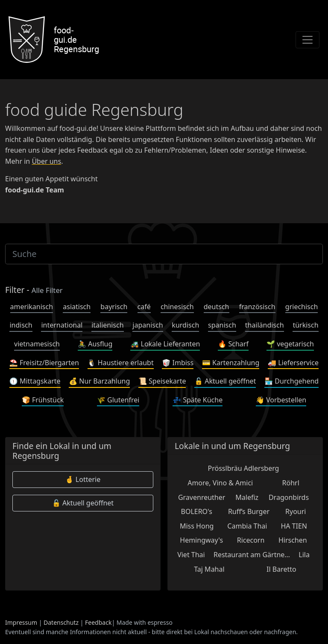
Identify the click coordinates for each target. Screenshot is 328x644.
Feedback (98, 622)
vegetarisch (290, 344)
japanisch (148, 325)
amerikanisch (32, 307)
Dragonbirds (289, 497)
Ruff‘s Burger (249, 511)
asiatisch (77, 307)
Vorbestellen (281, 400)
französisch (257, 307)
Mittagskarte (35, 381)
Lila (304, 555)
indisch (21, 325)
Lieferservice (293, 363)
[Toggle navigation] (307, 40)
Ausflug (95, 344)
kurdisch (185, 325)
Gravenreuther (202, 497)
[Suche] (164, 254)
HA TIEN (294, 526)
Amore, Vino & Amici (220, 483)
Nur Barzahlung (99, 381)
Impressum (21, 622)
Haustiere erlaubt (121, 363)
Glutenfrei (118, 400)
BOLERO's (196, 511)
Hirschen (293, 540)
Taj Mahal (209, 569)
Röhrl (291, 483)
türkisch (305, 325)
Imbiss (178, 363)
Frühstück (43, 400)
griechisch (302, 307)
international (62, 325)
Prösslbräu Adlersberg (244, 468)
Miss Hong (197, 526)
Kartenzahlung (231, 363)
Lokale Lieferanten (165, 344)
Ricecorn (251, 540)
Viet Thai (191, 555)
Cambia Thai (247, 526)
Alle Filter (47, 290)
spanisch (222, 325)
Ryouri (296, 511)
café (144, 307)
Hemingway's (201, 540)
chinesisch (177, 307)
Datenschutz (61, 622)
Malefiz (247, 497)
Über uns (46, 161)
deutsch (217, 307)
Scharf (233, 344)
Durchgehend (291, 381)
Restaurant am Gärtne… (252, 555)
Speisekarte (162, 381)
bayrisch (114, 307)
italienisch (107, 325)
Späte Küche (198, 400)
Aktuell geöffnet (225, 381)
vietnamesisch (37, 344)
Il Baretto (281, 569)
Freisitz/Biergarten (44, 363)
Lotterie (83, 479)
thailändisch (265, 325)
